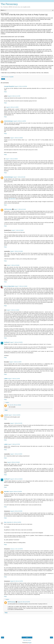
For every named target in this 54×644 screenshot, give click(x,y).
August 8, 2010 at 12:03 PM (16, 492)
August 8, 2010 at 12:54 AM (13, 462)
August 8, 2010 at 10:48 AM (16, 479)
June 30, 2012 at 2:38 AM (15, 405)
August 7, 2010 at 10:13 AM (16, 251)
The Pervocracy (9, 4)
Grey (5, 522)
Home (27, 637)
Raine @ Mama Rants (9, 286)
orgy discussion (12, 199)
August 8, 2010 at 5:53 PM (16, 511)
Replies (7, 402)
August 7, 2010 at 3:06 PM (14, 415)
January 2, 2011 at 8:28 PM (16, 549)
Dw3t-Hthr (7, 492)
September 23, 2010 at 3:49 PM (14, 522)
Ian (8, 405)
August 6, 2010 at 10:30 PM (21, 86)
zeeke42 (6, 415)
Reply (5, 92)
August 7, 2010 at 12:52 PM (16, 342)
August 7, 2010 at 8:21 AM (20, 209)
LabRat (6, 379)
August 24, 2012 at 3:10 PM (17, 581)
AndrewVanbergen (9, 121)
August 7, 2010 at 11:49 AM (13, 310)
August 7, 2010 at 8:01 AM (19, 177)
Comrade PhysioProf (9, 86)
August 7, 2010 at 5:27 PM (14, 444)
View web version (27, 640)
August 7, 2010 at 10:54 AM (13, 265)
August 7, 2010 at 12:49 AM (16, 138)
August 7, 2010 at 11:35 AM (21, 286)
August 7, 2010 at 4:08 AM (12, 159)
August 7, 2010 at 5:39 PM (16, 454)
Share (3, 79)
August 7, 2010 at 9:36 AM (18, 230)
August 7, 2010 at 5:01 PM (16, 423)
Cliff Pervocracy (8, 209)
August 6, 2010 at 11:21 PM (14, 96)
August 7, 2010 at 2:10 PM (14, 379)
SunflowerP (7, 342)
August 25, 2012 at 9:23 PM (24, 602)
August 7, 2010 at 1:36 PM (15, 362)
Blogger (30, 643)
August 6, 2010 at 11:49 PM (12, 107)
